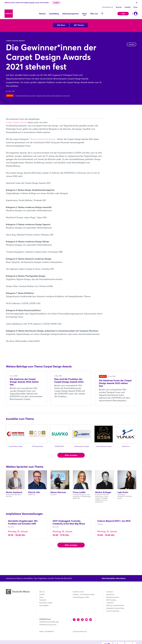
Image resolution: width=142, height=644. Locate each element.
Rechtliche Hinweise (113, 597)
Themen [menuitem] (42, 14)
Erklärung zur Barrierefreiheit (115, 605)
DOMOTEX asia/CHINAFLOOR (49, 622)
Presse (135, 7)
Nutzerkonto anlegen (46, 603)
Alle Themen (79, 25)
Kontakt (42, 594)
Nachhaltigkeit (44, 605)
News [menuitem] (84, 14)
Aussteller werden (78, 592)
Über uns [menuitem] (94, 14)
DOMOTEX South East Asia (48, 625)
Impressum (110, 592)
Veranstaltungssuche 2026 (81, 597)
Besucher (119, 7)
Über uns (42, 592)
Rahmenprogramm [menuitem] (71, 14)
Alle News (61, 25)
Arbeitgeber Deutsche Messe (115, 608)
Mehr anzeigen (71, 468)
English (56, 3)
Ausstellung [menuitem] (54, 14)
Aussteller (128, 7)
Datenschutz (110, 594)
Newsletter (43, 600)
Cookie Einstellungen (113, 611)
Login (123, 14)
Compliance (110, 603)
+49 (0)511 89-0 (49, 631)
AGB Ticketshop (111, 600)
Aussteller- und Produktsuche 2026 (83, 594)
